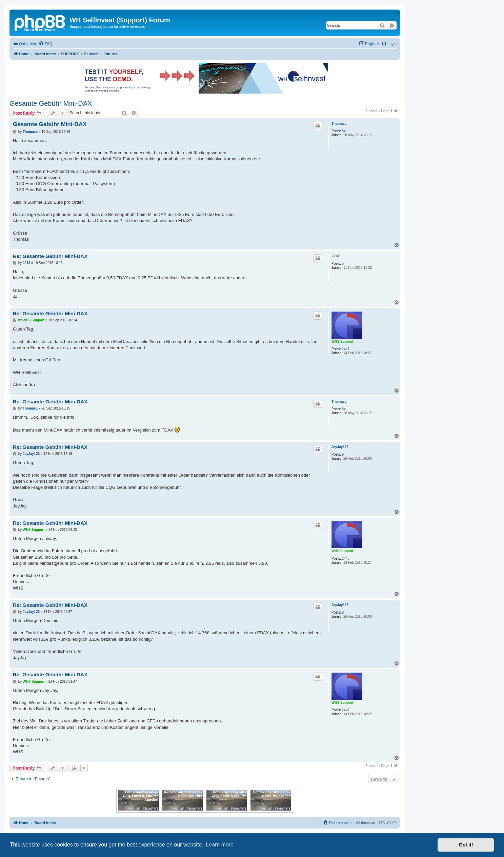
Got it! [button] (466, 845)
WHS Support (342, 342)
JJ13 (335, 256)
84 (344, 131)
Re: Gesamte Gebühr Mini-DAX (50, 256)
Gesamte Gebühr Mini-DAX (51, 103)
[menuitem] (45, 44)
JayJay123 (340, 447)
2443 (346, 349)
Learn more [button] (220, 845)
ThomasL (339, 124)
